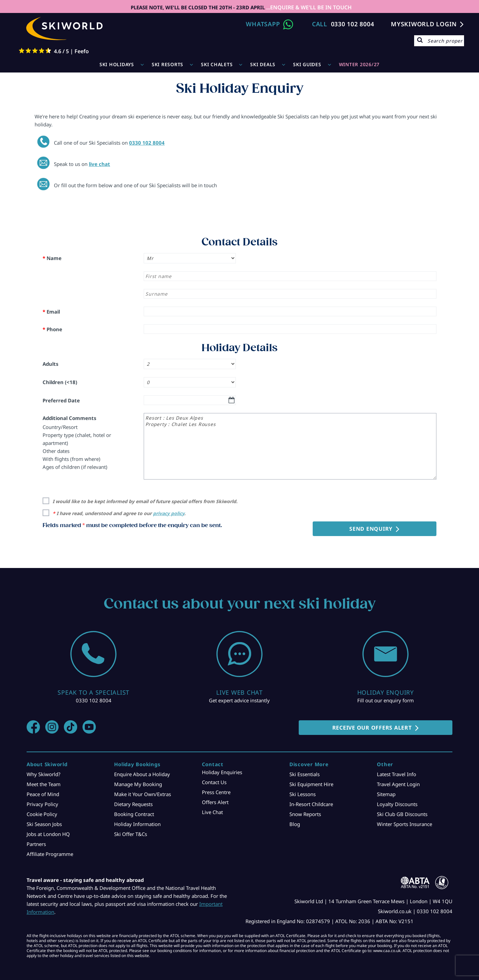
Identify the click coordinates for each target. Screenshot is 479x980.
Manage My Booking (138, 784)
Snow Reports (305, 814)
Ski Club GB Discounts (402, 814)
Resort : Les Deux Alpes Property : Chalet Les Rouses (290, 446)
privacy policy (169, 513)
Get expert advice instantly (239, 700)
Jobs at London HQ (48, 834)
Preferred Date (61, 400)
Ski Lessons (303, 794)
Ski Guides (307, 64)
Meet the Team (44, 784)
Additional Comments (70, 418)
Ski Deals (263, 64)
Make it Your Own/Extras (143, 794)
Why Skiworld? (44, 774)
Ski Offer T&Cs (131, 834)
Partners (36, 844)
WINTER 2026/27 (359, 64)
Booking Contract (134, 814)
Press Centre (216, 792)
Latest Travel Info (397, 774)
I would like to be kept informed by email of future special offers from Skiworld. (145, 501)
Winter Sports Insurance (404, 824)
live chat (99, 164)
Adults (51, 364)
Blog (295, 824)
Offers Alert (215, 802)
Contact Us (214, 782)
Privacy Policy (42, 804)
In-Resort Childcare (311, 804)
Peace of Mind (43, 794)
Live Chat (212, 812)
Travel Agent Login (398, 784)
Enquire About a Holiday (142, 774)
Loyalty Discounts (397, 804)
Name (52, 258)
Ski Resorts (167, 64)
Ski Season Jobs (44, 824)
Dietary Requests (133, 804)
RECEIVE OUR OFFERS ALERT (372, 728)
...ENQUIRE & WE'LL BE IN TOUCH (308, 7)
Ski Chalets (217, 64)
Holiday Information (137, 824)
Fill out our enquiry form (386, 700)
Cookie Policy (42, 814)
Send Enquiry (371, 529)
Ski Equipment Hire (311, 784)
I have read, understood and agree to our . (119, 513)
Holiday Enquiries (222, 772)
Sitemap (386, 794)
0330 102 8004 (353, 24)
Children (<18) (60, 382)
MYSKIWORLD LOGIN (424, 24)
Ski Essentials (305, 774)
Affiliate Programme (50, 854)
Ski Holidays (117, 64)
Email (51, 312)
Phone (52, 329)
